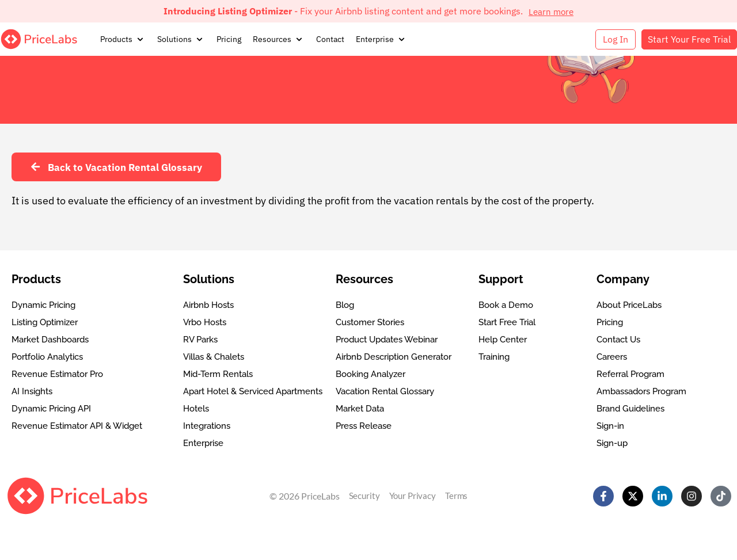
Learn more (551, 11)
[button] (123, 39)
